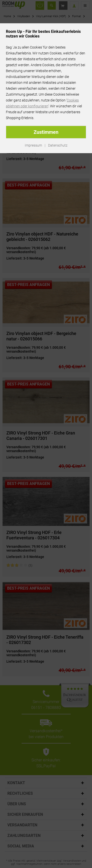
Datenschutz (58, 145)
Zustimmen (46, 132)
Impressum (33, 145)
